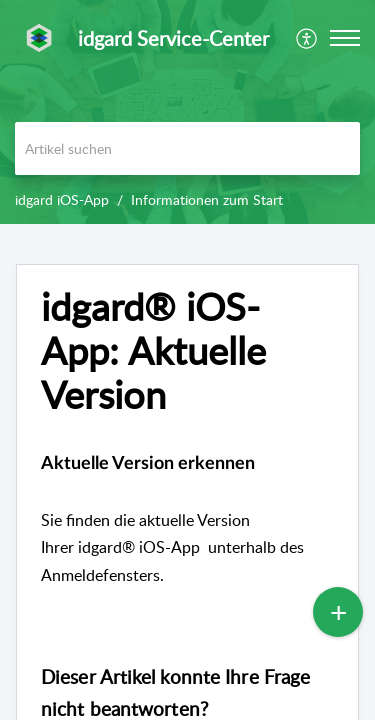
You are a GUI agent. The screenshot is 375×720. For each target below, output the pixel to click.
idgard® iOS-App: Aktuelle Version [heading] (153, 350)
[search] (187, 148)
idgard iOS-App (62, 199)
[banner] (187, 112)
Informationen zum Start (207, 199)
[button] (307, 38)
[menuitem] (307, 38)
